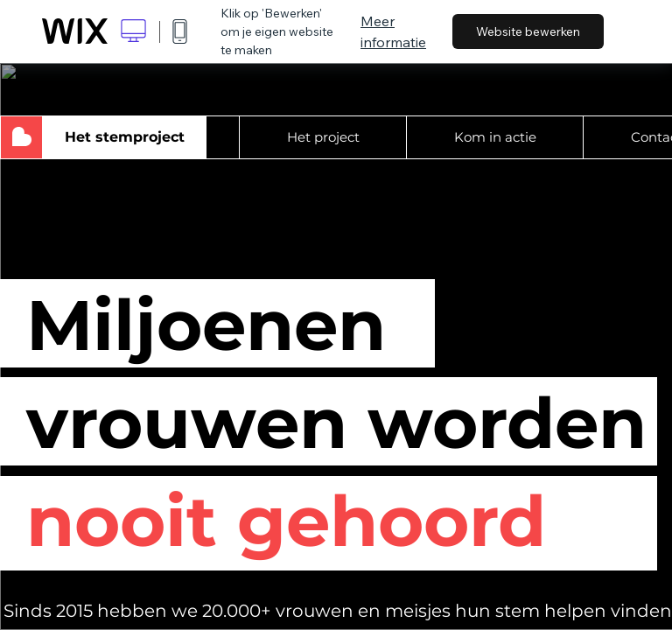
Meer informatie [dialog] (393, 31)
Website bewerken (528, 31)
